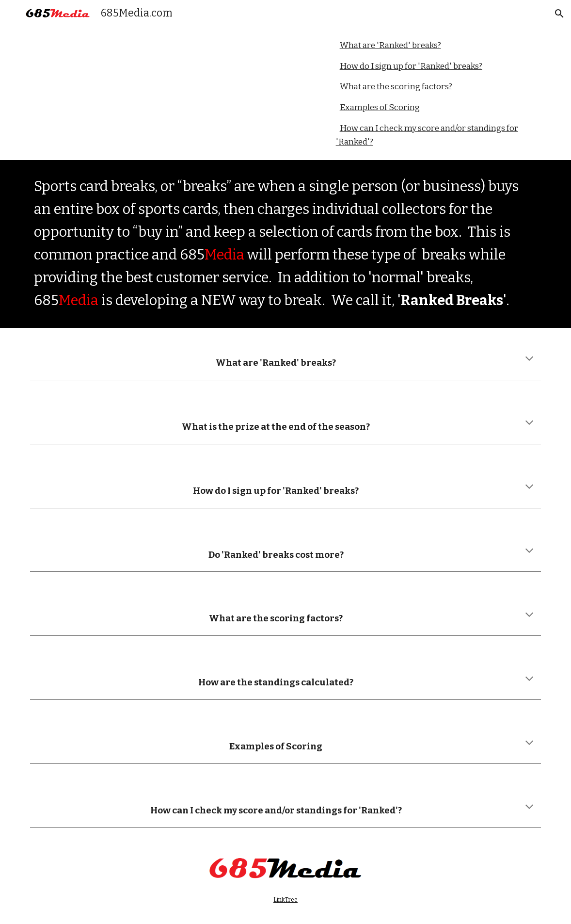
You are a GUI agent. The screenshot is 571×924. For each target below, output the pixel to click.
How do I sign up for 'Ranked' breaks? (411, 66)
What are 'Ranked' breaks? (390, 45)
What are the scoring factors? (396, 87)
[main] (286, 244)
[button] (559, 14)
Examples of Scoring (380, 107)
